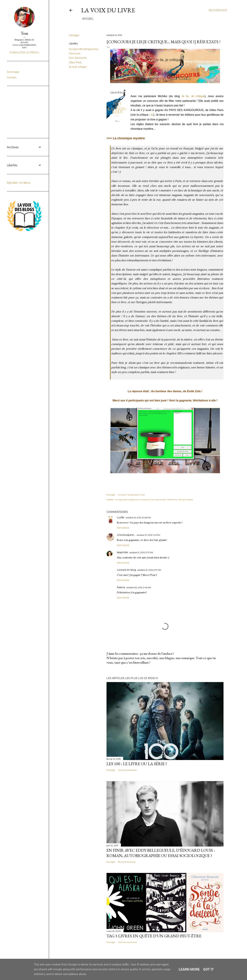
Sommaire (13, 72)
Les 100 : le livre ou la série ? (137, 764)
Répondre (123, 528)
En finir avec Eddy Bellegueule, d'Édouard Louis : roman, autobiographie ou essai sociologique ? (161, 853)
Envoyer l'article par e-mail (131, 495)
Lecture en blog (126, 570)
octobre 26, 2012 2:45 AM (139, 587)
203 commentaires (127, 942)
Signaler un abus (19, 183)
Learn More (189, 969)
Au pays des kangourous (83, 49)
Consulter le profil (24, 53)
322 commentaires (127, 770)
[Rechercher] (218, 10)
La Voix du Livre (108, 10)
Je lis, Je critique (193, 96)
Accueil (88, 19)
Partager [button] (74, 35)
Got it (209, 969)
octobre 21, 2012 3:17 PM (149, 570)
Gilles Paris (75, 62)
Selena (121, 587)
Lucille (121, 517)
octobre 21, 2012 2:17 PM (141, 552)
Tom (24, 33)
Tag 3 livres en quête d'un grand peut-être (154, 936)
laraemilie (122, 552)
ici (152, 115)
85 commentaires (127, 862)
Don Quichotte (78, 58)
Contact (12, 77)
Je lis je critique (78, 67)
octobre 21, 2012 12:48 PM (138, 517)
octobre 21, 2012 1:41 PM (148, 535)
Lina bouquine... (126, 535)
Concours (74, 53)
